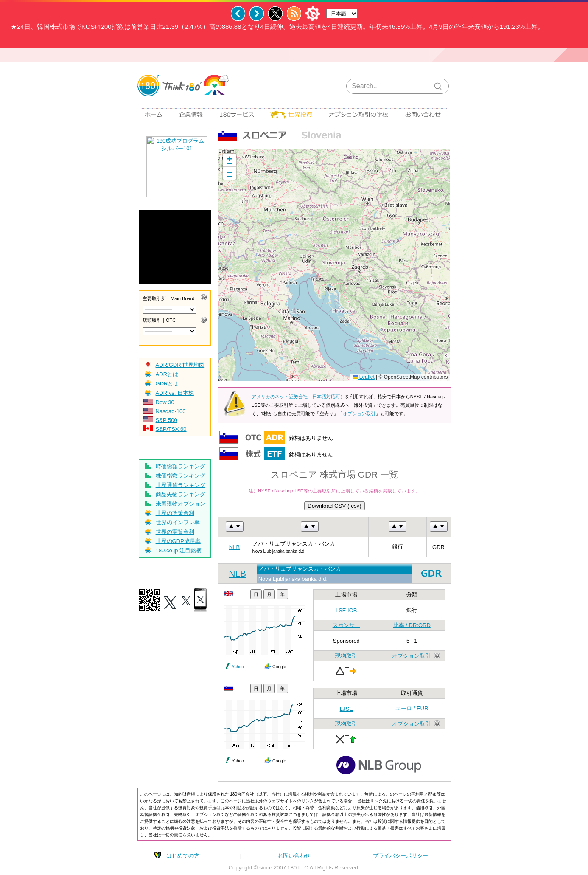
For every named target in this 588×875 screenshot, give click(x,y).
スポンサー (346, 625)
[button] (230, 160)
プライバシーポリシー (400, 856)
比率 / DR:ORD (412, 625)
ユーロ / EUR (412, 708)
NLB (234, 547)
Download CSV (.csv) (335, 506)
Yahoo (238, 667)
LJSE (346, 709)
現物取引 (346, 656)
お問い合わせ (294, 856)
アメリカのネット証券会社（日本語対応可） (298, 397)
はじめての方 (183, 856)
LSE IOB (346, 610)
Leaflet (363, 377)
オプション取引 (359, 414)
